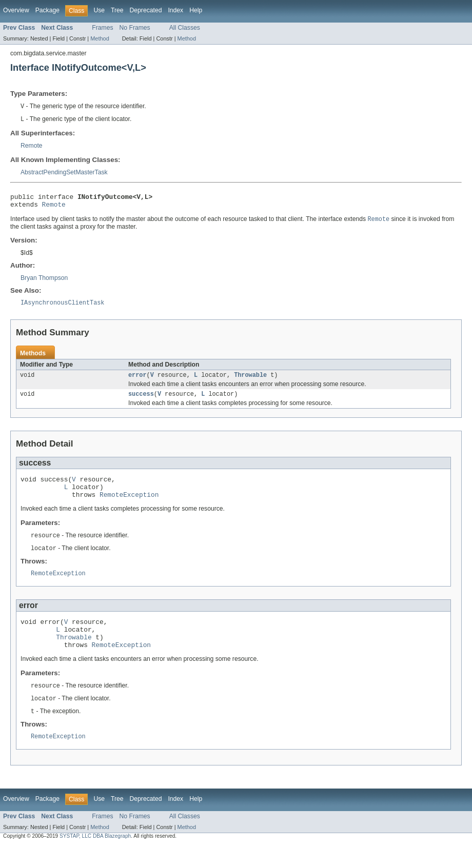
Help (196, 10)
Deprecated (146, 10)
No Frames (135, 28)
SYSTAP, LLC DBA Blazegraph (95, 859)
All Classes (185, 28)
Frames (102, 28)
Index (175, 10)
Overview (16, 10)
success (141, 401)
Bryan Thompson (44, 282)
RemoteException (129, 507)
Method (100, 38)
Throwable (250, 381)
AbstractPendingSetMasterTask (64, 173)
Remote (32, 147)
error (137, 381)
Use (99, 10)
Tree (117, 10)
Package (47, 10)
